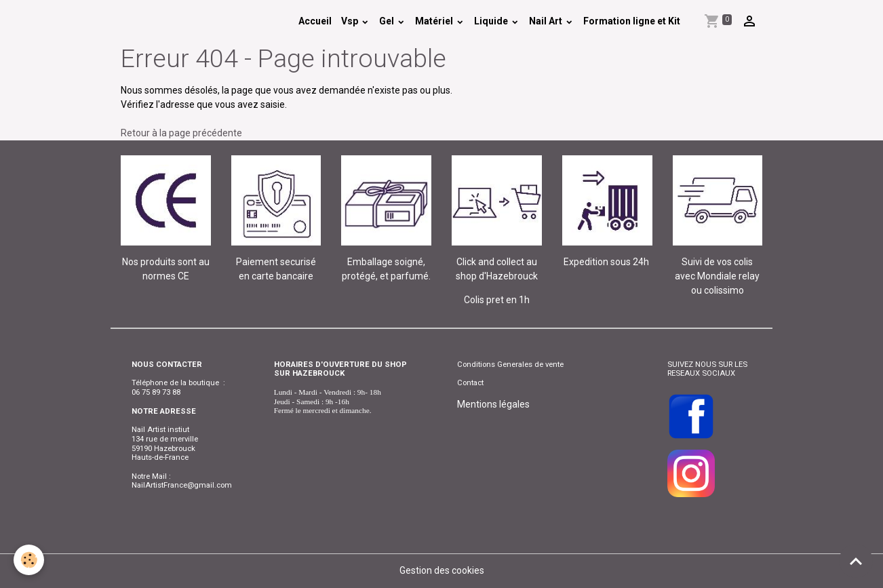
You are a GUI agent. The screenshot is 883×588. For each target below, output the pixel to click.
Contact (470, 383)
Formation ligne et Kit (632, 21)
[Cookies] (29, 560)
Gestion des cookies (442, 570)
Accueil (315, 21)
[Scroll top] (856, 561)
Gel (388, 21)
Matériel (435, 21)
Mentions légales (493, 404)
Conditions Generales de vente (510, 364)
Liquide (492, 21)
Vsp (351, 21)
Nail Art (547, 21)
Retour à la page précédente (181, 133)
